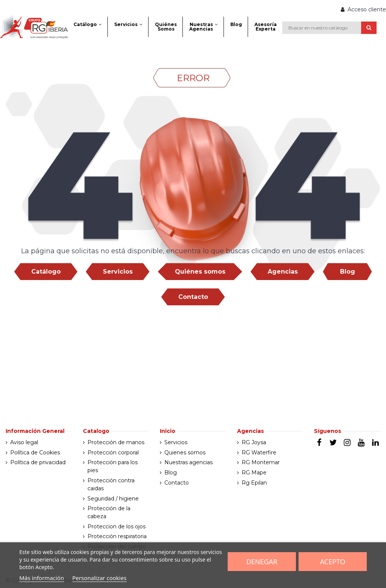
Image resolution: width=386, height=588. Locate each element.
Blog (348, 272)
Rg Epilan (254, 483)
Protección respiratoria (117, 536)
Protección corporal (113, 453)
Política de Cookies (35, 453)
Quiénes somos (200, 272)
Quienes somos (185, 453)
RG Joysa (254, 442)
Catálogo (46, 272)
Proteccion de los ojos (116, 526)
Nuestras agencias (188, 462)
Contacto (193, 297)
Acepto (333, 562)
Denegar (262, 562)
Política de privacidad (38, 462)
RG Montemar (261, 462)
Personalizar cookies (100, 578)
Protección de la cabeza (109, 512)
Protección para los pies (113, 466)
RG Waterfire (259, 453)
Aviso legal (24, 442)
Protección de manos (116, 442)
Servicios (118, 272)
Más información (42, 578)
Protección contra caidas (111, 484)
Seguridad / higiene (113, 499)
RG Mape (254, 473)
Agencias (283, 272)
